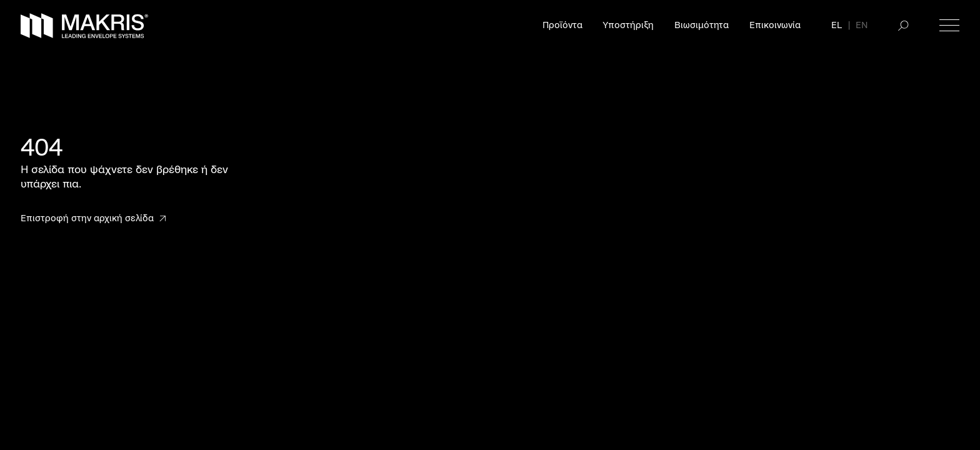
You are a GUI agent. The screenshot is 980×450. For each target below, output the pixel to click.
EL (837, 25)
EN (862, 25)
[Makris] (84, 26)
